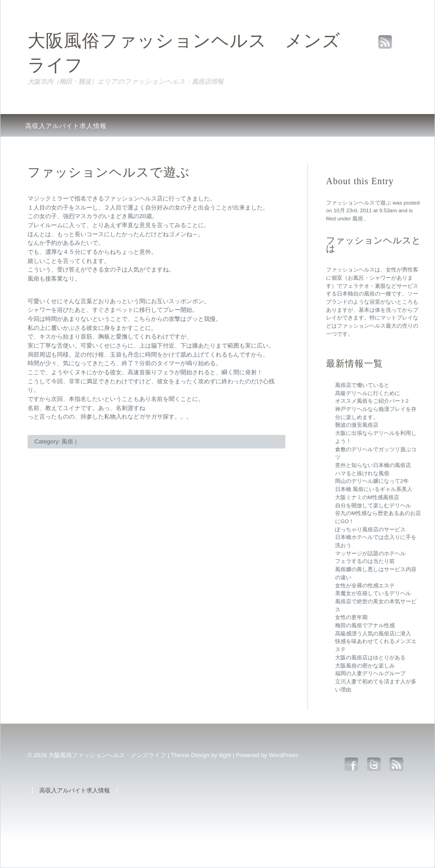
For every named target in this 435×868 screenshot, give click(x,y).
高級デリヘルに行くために (368, 393)
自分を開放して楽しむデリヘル (373, 506)
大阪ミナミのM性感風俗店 (367, 497)
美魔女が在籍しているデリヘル (373, 593)
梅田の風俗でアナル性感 (365, 625)
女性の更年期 (351, 617)
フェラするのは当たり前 (365, 561)
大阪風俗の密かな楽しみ (365, 666)
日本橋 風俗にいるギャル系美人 (374, 489)
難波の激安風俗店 (357, 425)
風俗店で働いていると (362, 385)
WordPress (284, 755)
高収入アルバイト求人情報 (66, 126)
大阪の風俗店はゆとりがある (370, 658)
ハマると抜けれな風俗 (362, 473)
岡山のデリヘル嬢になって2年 (372, 481)
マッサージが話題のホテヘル (370, 553)
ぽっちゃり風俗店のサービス (370, 529)
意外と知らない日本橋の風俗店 (373, 465)
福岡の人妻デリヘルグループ (370, 673)
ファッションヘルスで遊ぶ (359, 203)
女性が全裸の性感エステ (365, 586)
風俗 (358, 219)
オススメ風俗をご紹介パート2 (372, 401)
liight (225, 755)
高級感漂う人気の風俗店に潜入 (373, 634)
